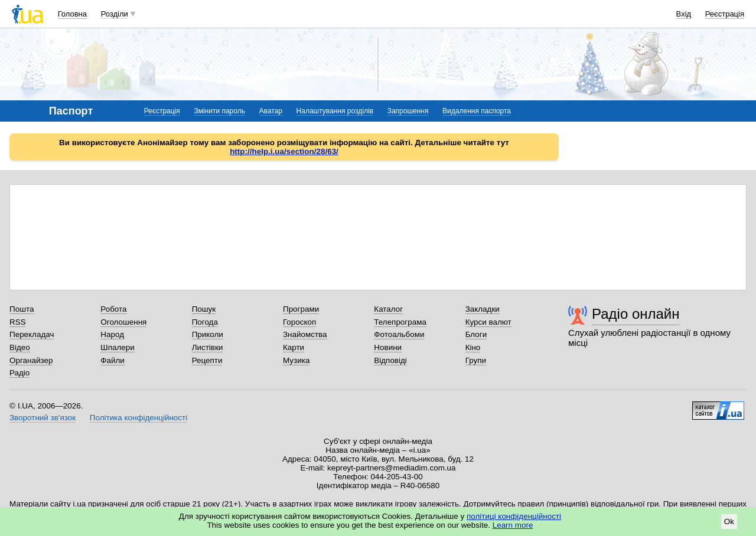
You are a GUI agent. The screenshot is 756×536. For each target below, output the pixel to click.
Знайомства (305, 334)
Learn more (513, 525)
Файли (113, 360)
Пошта (22, 309)
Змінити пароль (219, 111)
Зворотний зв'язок (43, 418)
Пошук (204, 309)
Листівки (208, 347)
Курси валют (488, 322)
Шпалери (117, 347)
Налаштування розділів (335, 111)
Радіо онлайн (636, 314)
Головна (72, 14)
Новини (388, 347)
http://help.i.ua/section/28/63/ (284, 151)
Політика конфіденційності (139, 418)
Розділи (115, 14)
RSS (18, 322)
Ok (729, 522)
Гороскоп (299, 322)
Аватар (271, 111)
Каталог (388, 309)
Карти (294, 347)
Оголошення (123, 322)
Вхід (684, 14)
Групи (476, 360)
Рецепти (207, 360)
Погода (205, 322)
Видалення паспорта (477, 111)
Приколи (208, 334)
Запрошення (408, 111)
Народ (112, 334)
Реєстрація (725, 14)
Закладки (483, 309)
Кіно (473, 347)
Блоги (476, 334)
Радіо (19, 373)
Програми (301, 309)
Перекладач (32, 334)
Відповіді (390, 360)
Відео (20, 347)
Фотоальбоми (399, 334)
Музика (296, 360)
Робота (113, 309)
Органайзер (31, 360)
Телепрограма (400, 322)
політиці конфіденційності (514, 516)
